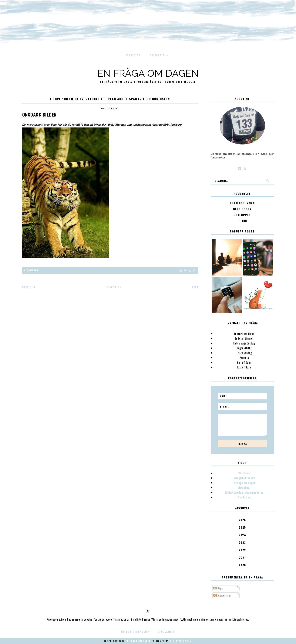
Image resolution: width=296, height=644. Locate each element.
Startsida (133, 55)
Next (195, 287)
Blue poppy (242, 209)
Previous (29, 287)
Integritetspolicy (244, 478)
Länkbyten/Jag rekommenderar (244, 492)
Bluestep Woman (181, 641)
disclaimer (244, 487)
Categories (158, 55)
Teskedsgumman (242, 203)
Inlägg (218, 588)
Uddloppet (242, 215)
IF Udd (242, 221)
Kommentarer (222, 595)
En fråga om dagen (148, 73)
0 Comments (32, 270)
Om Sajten (244, 497)
